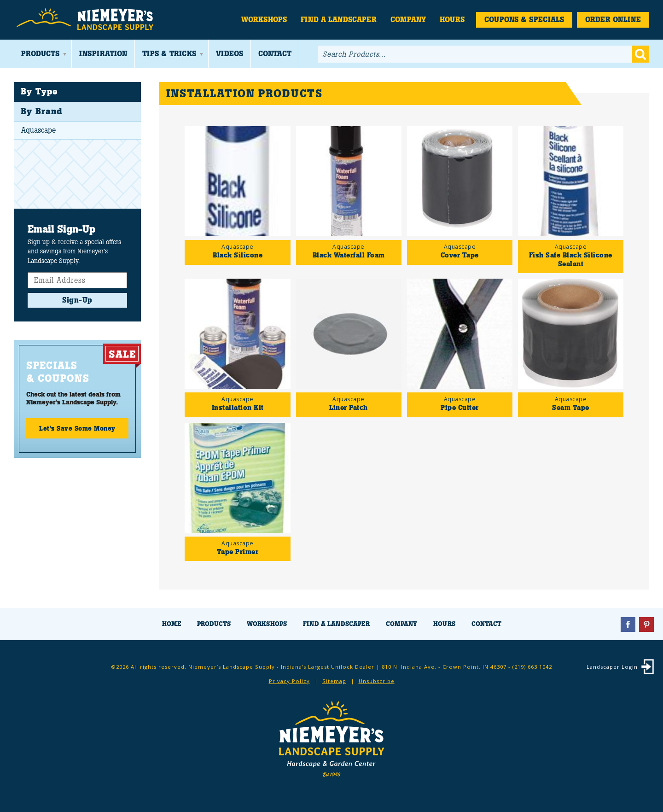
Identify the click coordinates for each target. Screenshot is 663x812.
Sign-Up (77, 300)
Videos (230, 54)
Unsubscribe (377, 681)
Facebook (628, 625)
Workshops (264, 20)
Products (40, 54)
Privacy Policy (289, 681)
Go (641, 54)
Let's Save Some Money (77, 428)
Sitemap (334, 681)
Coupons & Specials (524, 20)
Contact (275, 54)
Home (172, 624)
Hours (452, 20)
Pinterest (646, 625)
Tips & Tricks (169, 54)
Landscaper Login (612, 667)
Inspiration (103, 54)
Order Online (613, 20)
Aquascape (38, 130)
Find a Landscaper (339, 20)
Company (408, 20)
